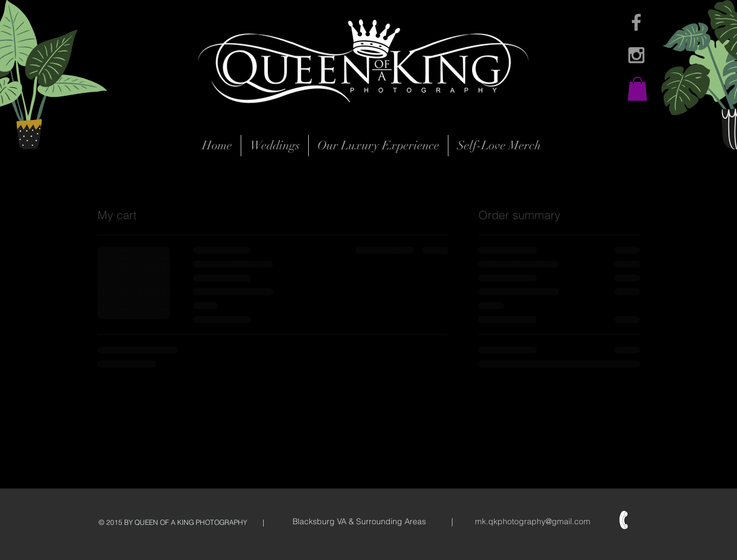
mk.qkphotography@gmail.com (533, 521)
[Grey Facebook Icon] (636, 22)
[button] (637, 89)
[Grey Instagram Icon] (636, 55)
